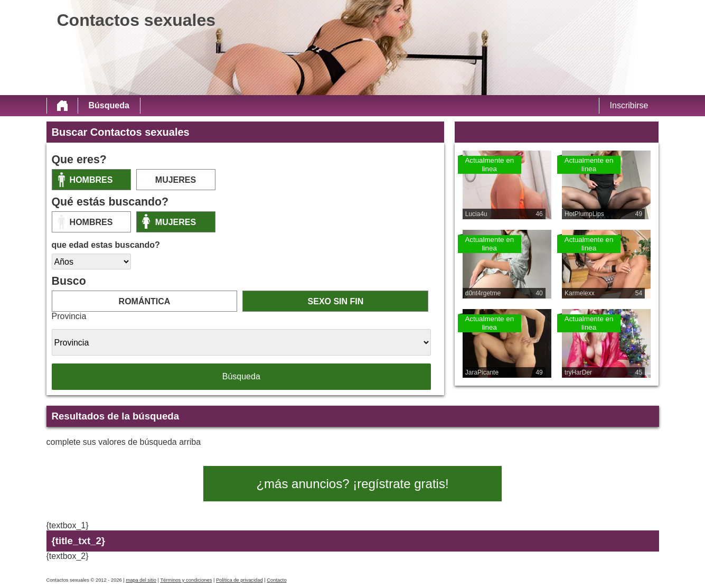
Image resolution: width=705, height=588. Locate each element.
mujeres (176, 180)
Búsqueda (109, 105)
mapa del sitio (141, 580)
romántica (145, 301)
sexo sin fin (336, 301)
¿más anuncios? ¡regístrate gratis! (352, 484)
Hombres (91, 180)
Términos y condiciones (186, 580)
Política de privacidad (239, 580)
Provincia (69, 316)
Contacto (276, 580)
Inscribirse (629, 105)
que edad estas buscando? (106, 245)
